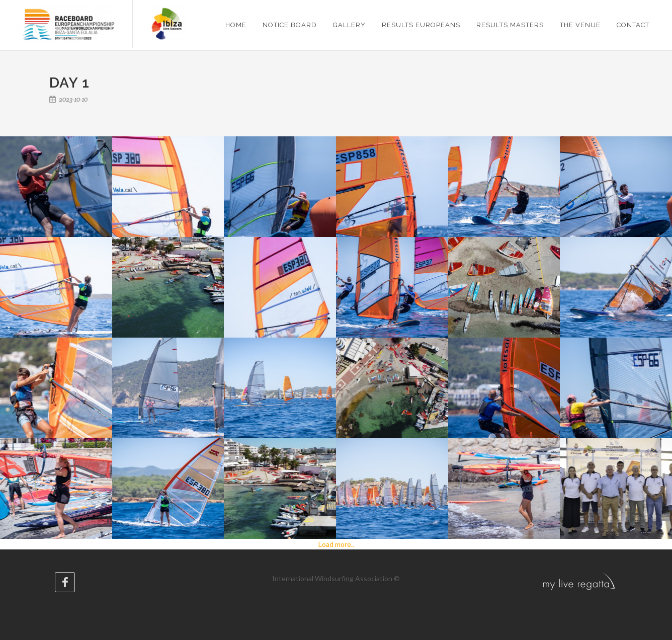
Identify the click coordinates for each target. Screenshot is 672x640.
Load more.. (336, 544)
